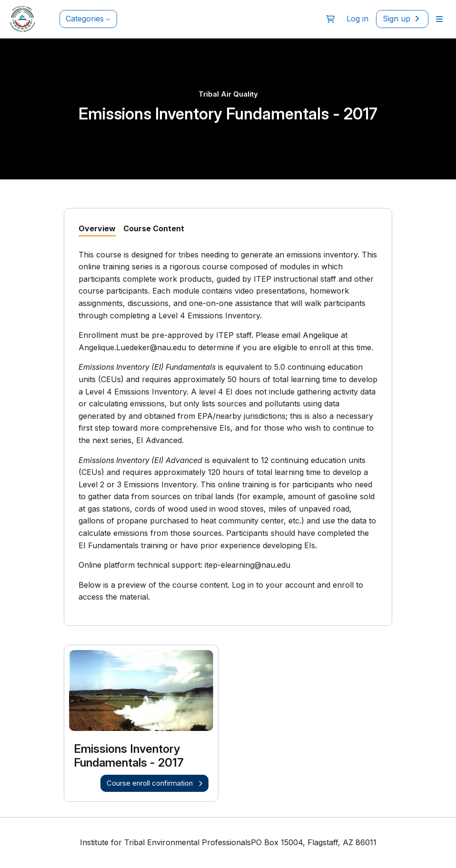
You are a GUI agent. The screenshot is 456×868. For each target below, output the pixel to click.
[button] (330, 19)
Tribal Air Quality (228, 94)
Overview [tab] (97, 228)
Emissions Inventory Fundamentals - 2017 (129, 756)
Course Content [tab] (154, 228)
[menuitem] (439, 19)
